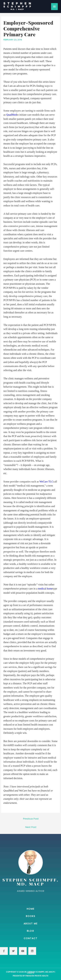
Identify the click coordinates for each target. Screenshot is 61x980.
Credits (30, 973)
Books (31, 916)
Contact (31, 938)
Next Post (31, 827)
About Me (31, 924)
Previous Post (31, 819)
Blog (30, 931)
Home (31, 909)
